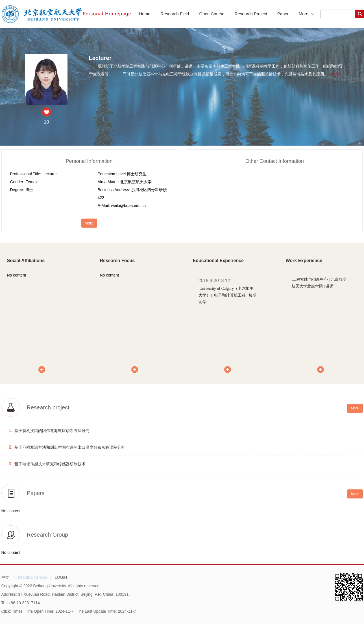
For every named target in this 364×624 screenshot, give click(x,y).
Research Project (251, 14)
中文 (5, 577)
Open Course (212, 14)
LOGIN (61, 577)
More (307, 14)
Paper (283, 14)
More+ (335, 74)
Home (145, 14)
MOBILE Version (32, 577)
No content (11, 511)
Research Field (175, 14)
